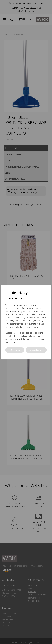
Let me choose (15, 350)
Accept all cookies (36, 350)
